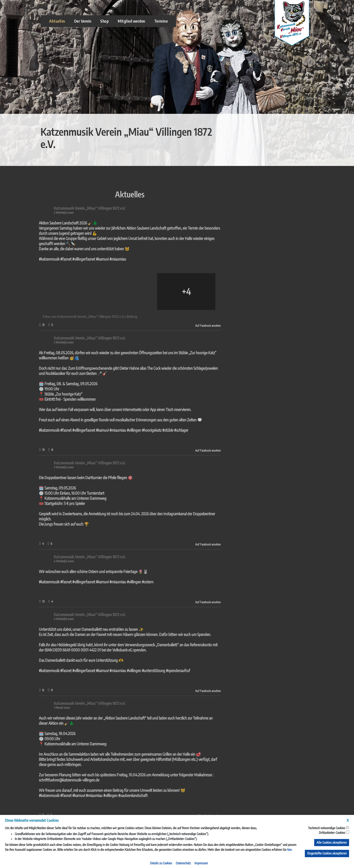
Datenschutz (183, 863)
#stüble (81, 430)
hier (289, 850)
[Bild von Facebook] (40, 292)
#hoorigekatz (64, 430)
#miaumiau (30, 259)
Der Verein (83, 21)
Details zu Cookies (161, 863)
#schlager (94, 430)
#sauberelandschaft (46, 795)
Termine (161, 21)
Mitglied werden (132, 21)
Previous (9, 83)
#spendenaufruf (91, 671)
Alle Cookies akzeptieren (332, 842)
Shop (104, 21)
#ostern (60, 582)
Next (345, 83)
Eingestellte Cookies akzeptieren (327, 853)
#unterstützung (66, 671)
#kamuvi (15, 259)
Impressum (201, 863)
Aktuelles (57, 21)
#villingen (47, 430)
